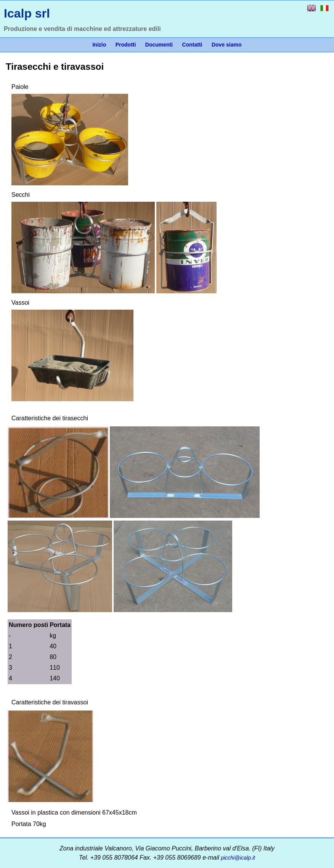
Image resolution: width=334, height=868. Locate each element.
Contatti (192, 45)
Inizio (99, 45)
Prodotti (126, 45)
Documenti (159, 45)
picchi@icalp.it (238, 858)
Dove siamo (227, 45)
